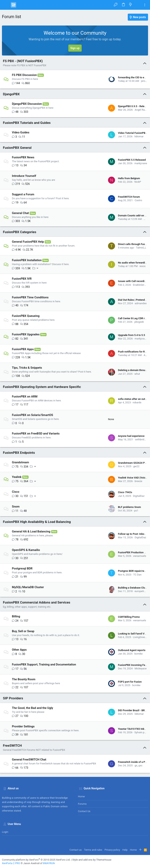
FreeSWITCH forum (129, 197)
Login (5, 832)
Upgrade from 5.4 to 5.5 (131, 335)
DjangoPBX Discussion (27, 104)
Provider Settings (23, 726)
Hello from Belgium (129, 178)
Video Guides (21, 132)
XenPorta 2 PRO (11, 863)
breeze (139, 481)
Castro (138, 200)
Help (125, 850)
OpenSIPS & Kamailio (26, 550)
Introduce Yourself (24, 176)
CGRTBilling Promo (129, 617)
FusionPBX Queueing (26, 316)
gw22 (136, 466)
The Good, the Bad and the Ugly (33, 708)
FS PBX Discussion (24, 75)
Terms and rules (93, 850)
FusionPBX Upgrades (26, 334)
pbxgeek (139, 322)
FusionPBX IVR (22, 279)
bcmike (138, 654)
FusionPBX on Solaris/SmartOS (33, 415)
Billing (16, 616)
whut (137, 374)
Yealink (17, 477)
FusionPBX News (23, 157)
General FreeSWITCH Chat (29, 760)
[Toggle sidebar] (145, 5)
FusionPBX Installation (27, 260)
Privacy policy (112, 850)
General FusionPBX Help (28, 242)
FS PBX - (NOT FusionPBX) (23, 61)
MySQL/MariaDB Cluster (28, 587)
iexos (142, 266)
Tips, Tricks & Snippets (27, 368)
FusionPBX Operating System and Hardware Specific (42, 387)
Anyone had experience (131, 436)
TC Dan (137, 575)
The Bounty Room (24, 679)
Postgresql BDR (22, 568)
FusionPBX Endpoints (19, 453)
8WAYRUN (49, 863)
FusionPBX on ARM (25, 397)
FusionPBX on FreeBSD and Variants (36, 434)
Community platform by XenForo (36, 860)
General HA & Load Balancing (31, 531)
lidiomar (139, 136)
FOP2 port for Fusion (130, 682)
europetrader (142, 591)
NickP (138, 182)
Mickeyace (141, 668)
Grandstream (20, 462)
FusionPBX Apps (23, 349)
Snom (16, 507)
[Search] (138, 5)
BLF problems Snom (129, 507)
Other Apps (19, 650)
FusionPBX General (17, 148)
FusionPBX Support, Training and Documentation (44, 664)
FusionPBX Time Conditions (30, 297)
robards (137, 402)
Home (81, 796)
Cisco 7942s (125, 492)
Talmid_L (141, 248)
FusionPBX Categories (20, 232)
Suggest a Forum (23, 194)
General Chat (20, 213)
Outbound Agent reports (132, 650)
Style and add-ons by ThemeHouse (92, 860)
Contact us (84, 811)
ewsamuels (140, 556)
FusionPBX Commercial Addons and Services (37, 602)
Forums (82, 804)
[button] (6, 5)
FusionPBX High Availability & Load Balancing (37, 522)
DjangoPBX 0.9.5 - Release (133, 106)
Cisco (16, 492)
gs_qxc (138, 765)
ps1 (136, 511)
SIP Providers (13, 698)
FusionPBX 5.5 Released (132, 160)
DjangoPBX (11, 94)
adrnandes (141, 303)
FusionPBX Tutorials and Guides (27, 123)
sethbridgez (142, 439)
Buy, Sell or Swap (23, 631)
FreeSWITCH (12, 746)
